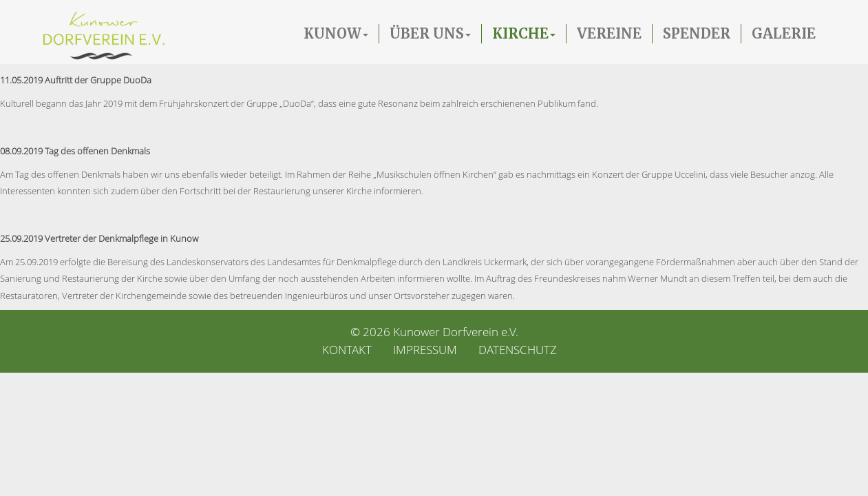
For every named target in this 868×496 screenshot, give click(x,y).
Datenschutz (518, 350)
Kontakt (347, 350)
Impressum (425, 350)
